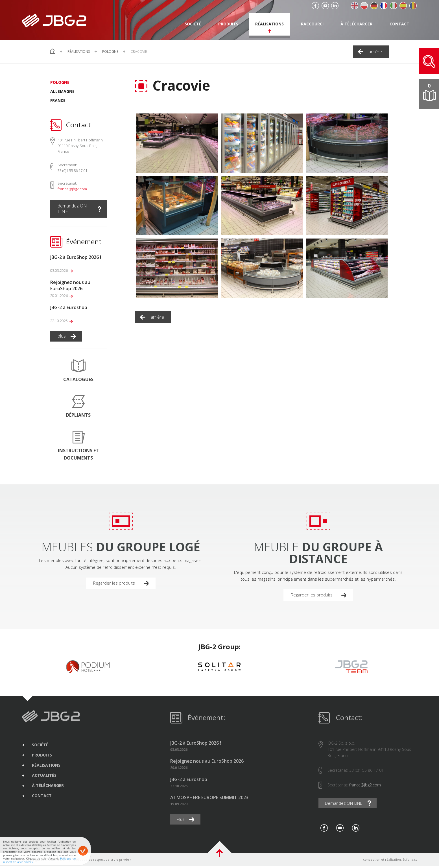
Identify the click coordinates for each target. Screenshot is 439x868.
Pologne (110, 52)
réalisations (269, 24)
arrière (375, 52)
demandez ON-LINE (73, 209)
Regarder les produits (116, 584)
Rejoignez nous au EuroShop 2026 (207, 763)
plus (62, 336)
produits (228, 24)
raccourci (312, 24)
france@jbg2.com (72, 189)
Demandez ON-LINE (347, 805)
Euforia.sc (410, 861)
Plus (182, 821)
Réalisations (79, 52)
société (193, 24)
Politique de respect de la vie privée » (103, 861)
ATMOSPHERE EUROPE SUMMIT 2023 (209, 799)
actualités (48, 782)
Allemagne (62, 91)
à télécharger (356, 24)
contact (399, 24)
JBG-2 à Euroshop (189, 781)
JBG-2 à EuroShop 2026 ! (196, 745)
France (58, 100)
